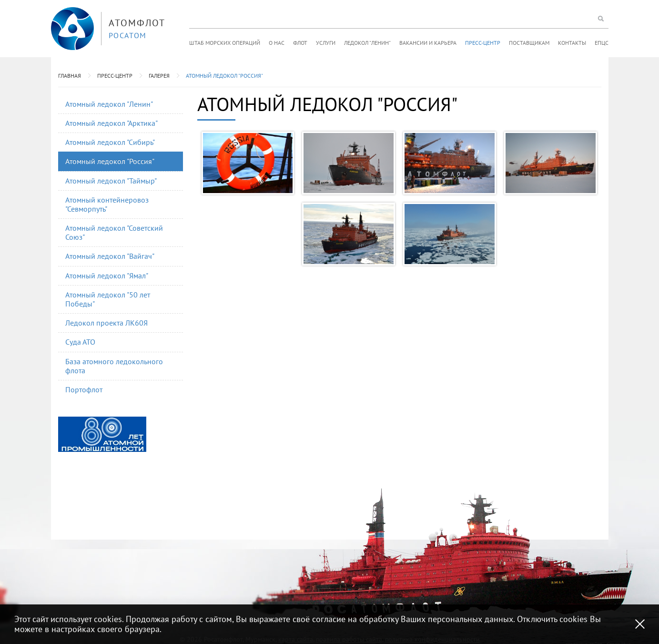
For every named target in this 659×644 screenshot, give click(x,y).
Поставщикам (529, 43)
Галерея (159, 76)
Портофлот (84, 389)
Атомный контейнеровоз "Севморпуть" (107, 204)
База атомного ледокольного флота (114, 366)
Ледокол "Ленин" (367, 43)
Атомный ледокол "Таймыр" (111, 181)
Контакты (572, 43)
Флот (300, 43)
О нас (277, 43)
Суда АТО (80, 342)
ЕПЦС (602, 43)
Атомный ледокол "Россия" (224, 76)
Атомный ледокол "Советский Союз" (114, 232)
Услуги (326, 43)
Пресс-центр (483, 43)
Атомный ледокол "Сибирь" (110, 142)
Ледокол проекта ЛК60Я (106, 323)
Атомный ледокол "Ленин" (109, 104)
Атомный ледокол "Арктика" (112, 123)
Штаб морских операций (225, 43)
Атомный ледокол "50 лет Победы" (108, 299)
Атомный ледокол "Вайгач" (110, 256)
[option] (102, 434)
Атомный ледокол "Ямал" (107, 276)
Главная (70, 76)
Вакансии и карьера (428, 43)
